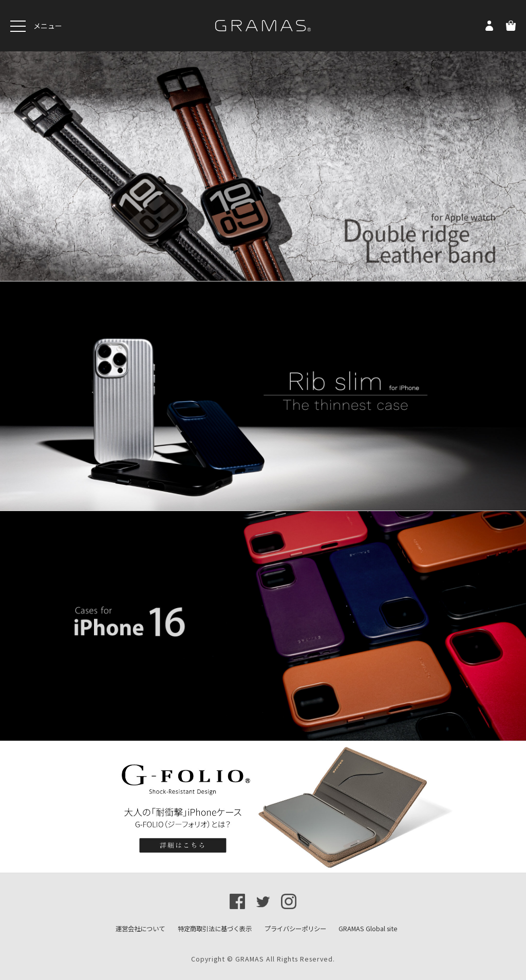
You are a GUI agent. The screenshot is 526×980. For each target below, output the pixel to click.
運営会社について (140, 929)
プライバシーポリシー (295, 929)
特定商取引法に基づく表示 (215, 929)
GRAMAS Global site (368, 929)
